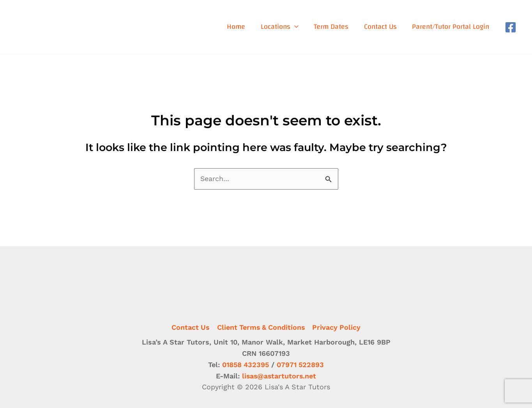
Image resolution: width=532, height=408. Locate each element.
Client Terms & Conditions (261, 327)
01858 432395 (245, 365)
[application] (296, 27)
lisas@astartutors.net (279, 376)
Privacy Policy (337, 327)
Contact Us (190, 327)
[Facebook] (511, 27)
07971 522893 (300, 365)
